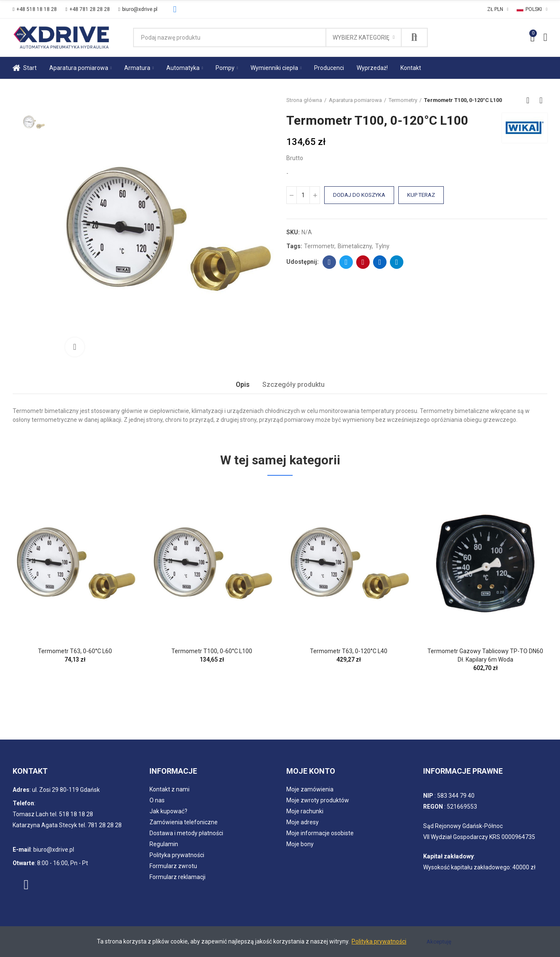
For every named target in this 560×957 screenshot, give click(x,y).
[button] (35, 9)
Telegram (397, 262)
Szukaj (414, 38)
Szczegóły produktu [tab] (293, 385)
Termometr (319, 246)
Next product (541, 100)
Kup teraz (421, 195)
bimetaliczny (355, 246)
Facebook (329, 262)
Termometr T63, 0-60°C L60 (75, 651)
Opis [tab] (243, 385)
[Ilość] (303, 195)
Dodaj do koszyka (359, 195)
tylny (382, 246)
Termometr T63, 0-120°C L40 (349, 651)
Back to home (531, 100)
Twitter (346, 262)
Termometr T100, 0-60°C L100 (212, 651)
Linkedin (380, 262)
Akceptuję (439, 942)
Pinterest (363, 262)
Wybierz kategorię (361, 38)
